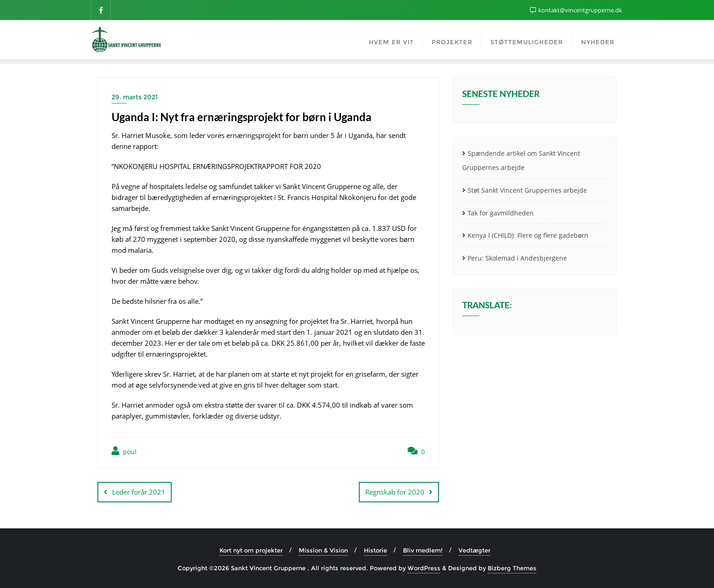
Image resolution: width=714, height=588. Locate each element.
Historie (375, 550)
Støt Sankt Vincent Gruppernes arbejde (527, 190)
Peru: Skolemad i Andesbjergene (517, 258)
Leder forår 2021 (139, 492)
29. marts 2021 (135, 97)
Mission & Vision (323, 550)
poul (124, 451)
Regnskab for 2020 (395, 492)
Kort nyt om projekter (251, 550)
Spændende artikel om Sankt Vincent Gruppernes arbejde (521, 160)
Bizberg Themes (512, 568)
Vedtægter (474, 550)
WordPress (424, 568)
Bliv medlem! (423, 550)
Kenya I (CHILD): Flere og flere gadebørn (528, 235)
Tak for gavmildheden (501, 213)
